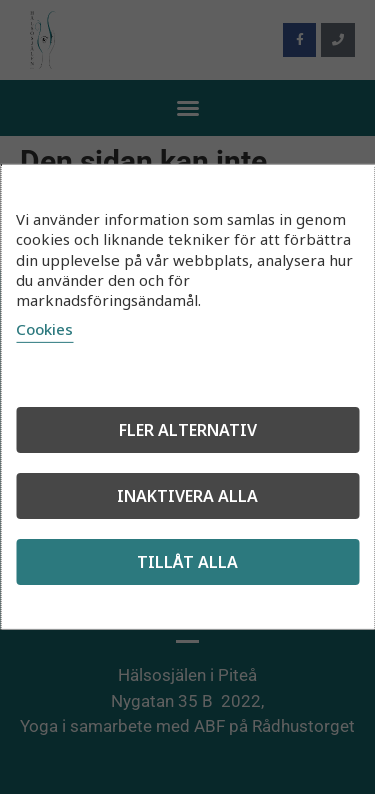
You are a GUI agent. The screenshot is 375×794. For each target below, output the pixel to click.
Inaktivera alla (187, 496)
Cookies (44, 329)
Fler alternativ (188, 430)
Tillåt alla (187, 562)
